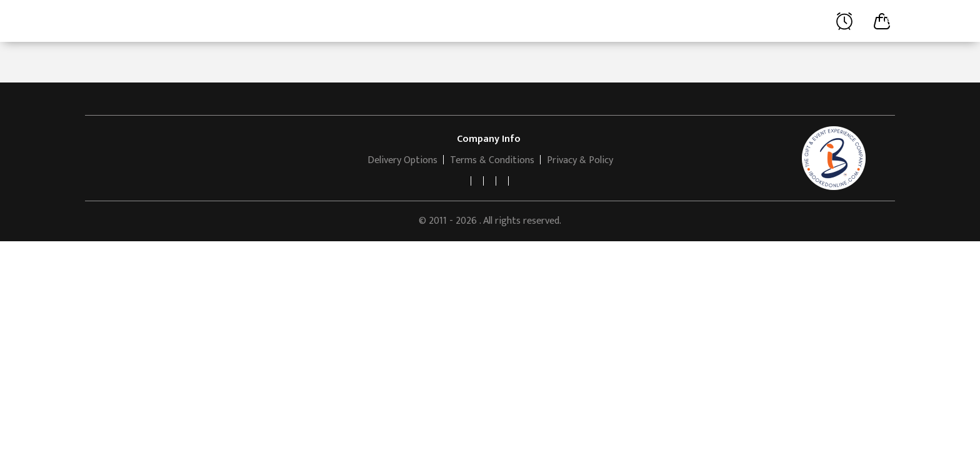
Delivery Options (402, 160)
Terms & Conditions (492, 160)
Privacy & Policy (580, 160)
